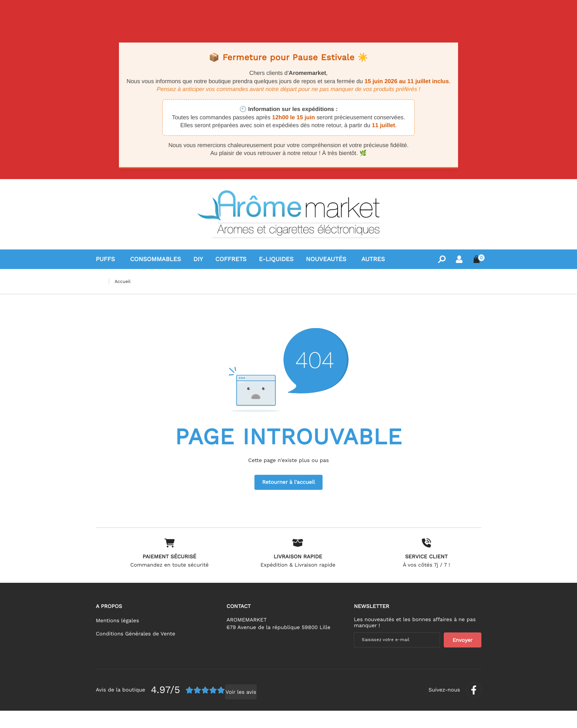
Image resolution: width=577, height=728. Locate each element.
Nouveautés (326, 259)
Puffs (106, 259)
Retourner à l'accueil (288, 482)
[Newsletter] (463, 655)
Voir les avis (208, 710)
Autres (373, 259)
